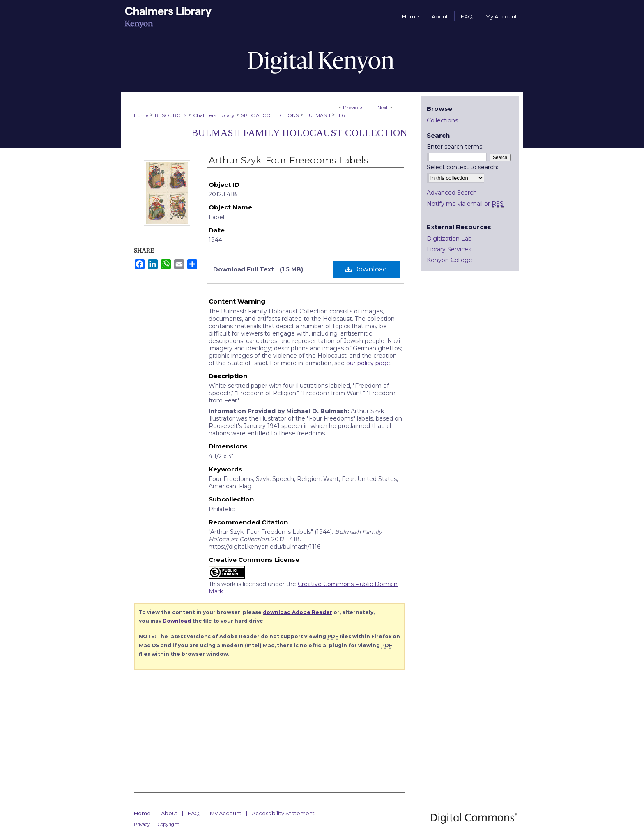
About (169, 813)
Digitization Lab (449, 239)
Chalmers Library (214, 115)
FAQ (194, 813)
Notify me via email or (465, 204)
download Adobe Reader (298, 612)
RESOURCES (171, 115)
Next (383, 107)
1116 (341, 115)
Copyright (168, 824)
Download (366, 269)
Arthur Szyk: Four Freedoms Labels (289, 160)
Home (141, 115)
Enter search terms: (455, 147)
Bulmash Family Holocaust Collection (299, 133)
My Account (226, 813)
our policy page (368, 363)
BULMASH (318, 115)
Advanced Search (452, 193)
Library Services (449, 249)
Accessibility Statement (283, 813)
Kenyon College (450, 260)
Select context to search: (462, 167)
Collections (442, 120)
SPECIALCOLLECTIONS (270, 115)
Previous (353, 107)
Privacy (142, 824)
